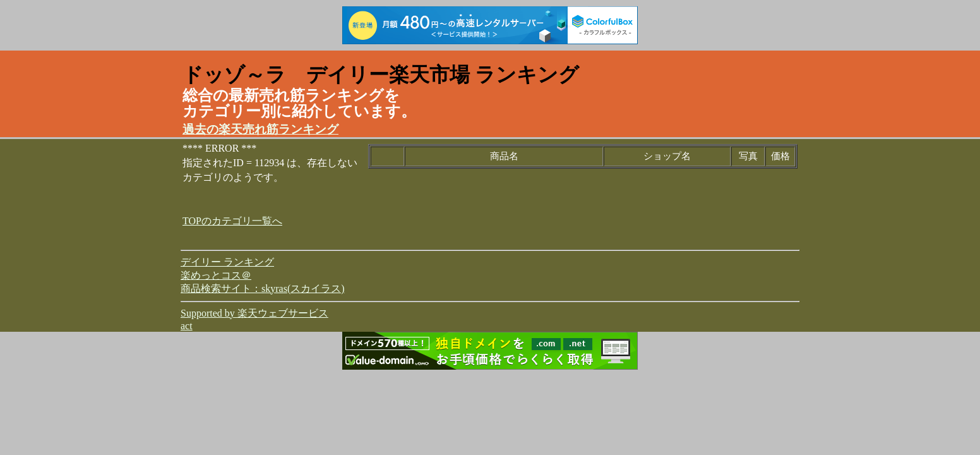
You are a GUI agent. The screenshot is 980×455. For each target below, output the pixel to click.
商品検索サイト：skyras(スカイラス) (263, 288)
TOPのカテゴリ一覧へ (232, 221)
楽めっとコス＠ (216, 275)
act (187, 326)
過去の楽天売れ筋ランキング (260, 129)
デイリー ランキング (227, 262)
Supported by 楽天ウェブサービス (254, 313)
